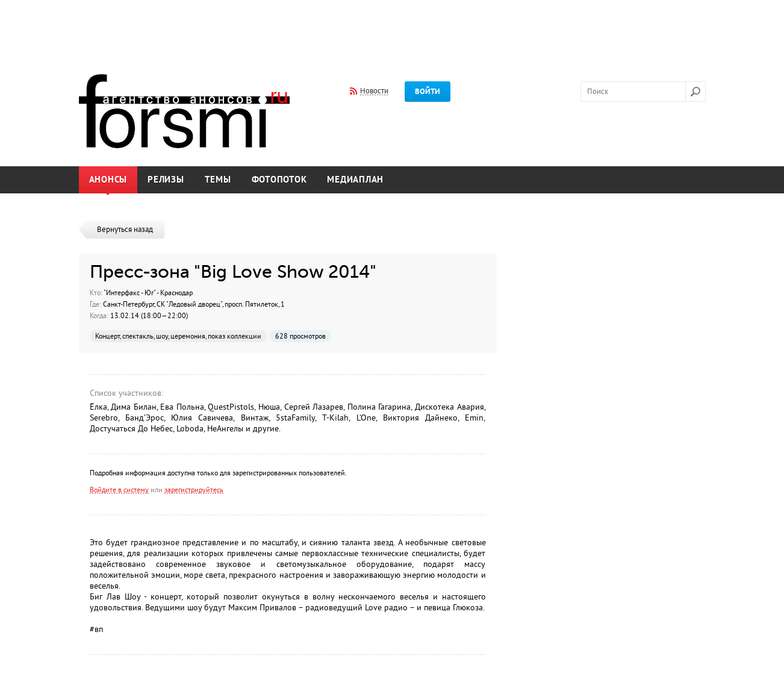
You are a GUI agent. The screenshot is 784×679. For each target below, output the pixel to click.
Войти (428, 92)
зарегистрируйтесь (194, 490)
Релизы (166, 180)
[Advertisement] (392, 29)
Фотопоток (279, 180)
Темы (218, 180)
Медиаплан (355, 180)
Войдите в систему (119, 490)
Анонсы (108, 180)
